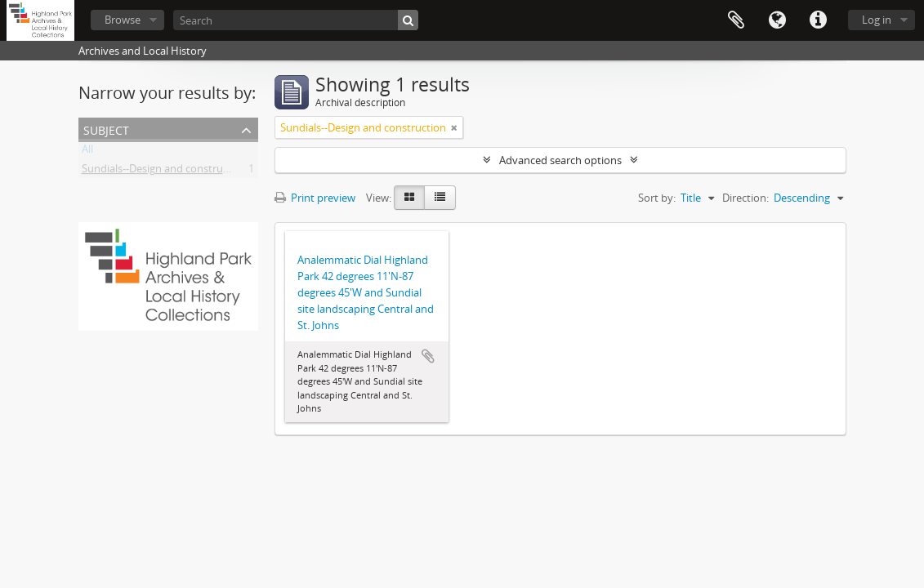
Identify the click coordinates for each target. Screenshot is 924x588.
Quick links (818, 20)
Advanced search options (560, 160)
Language (777, 20)
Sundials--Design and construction (165, 171)
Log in (877, 20)
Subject (106, 129)
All (87, 152)
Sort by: (657, 198)
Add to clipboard (428, 356)
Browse (123, 20)
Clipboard (736, 20)
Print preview (315, 198)
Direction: (745, 198)
